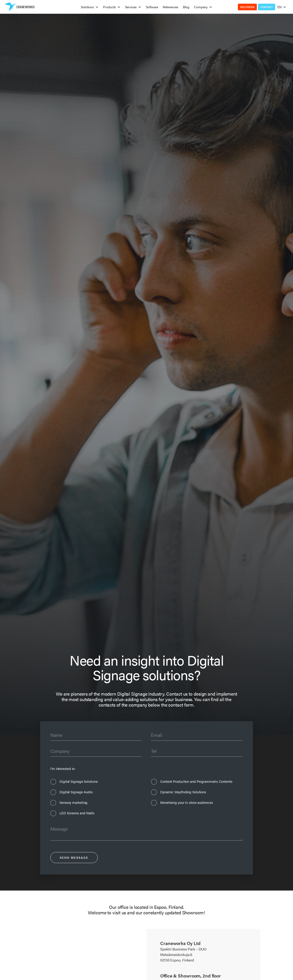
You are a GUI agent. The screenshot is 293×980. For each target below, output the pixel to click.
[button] (90, 7)
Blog (186, 7)
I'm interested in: (63, 768)
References (171, 7)
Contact (267, 7)
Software (152, 7)
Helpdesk (247, 7)
